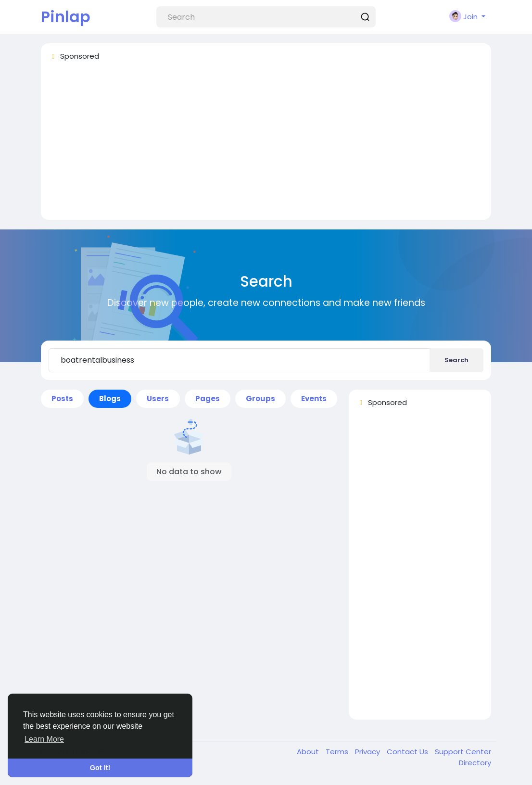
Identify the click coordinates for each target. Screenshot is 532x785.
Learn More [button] (44, 739)
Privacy (368, 752)
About (309, 752)
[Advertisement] (266, 145)
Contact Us (408, 752)
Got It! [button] (100, 768)
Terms (338, 752)
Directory (475, 763)
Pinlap (66, 17)
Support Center (463, 752)
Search (456, 360)
